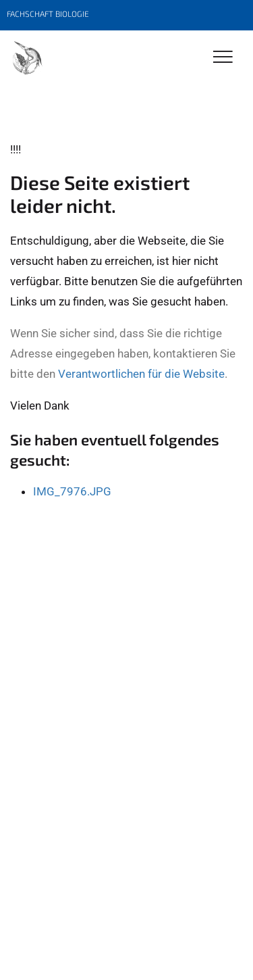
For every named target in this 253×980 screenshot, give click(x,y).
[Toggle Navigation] (223, 58)
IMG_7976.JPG (72, 491)
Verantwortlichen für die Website (141, 374)
